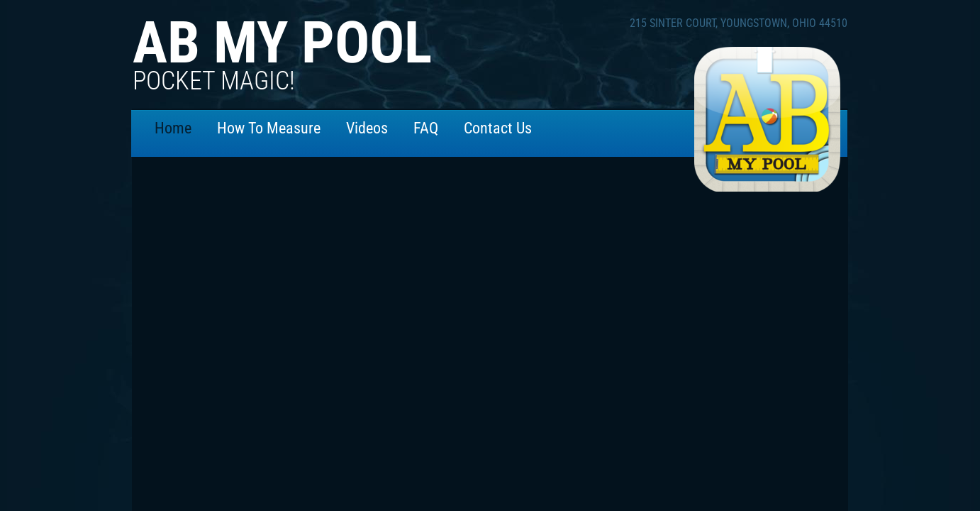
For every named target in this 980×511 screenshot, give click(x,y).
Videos (367, 128)
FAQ (426, 128)
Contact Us (498, 128)
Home (173, 128)
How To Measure (269, 128)
